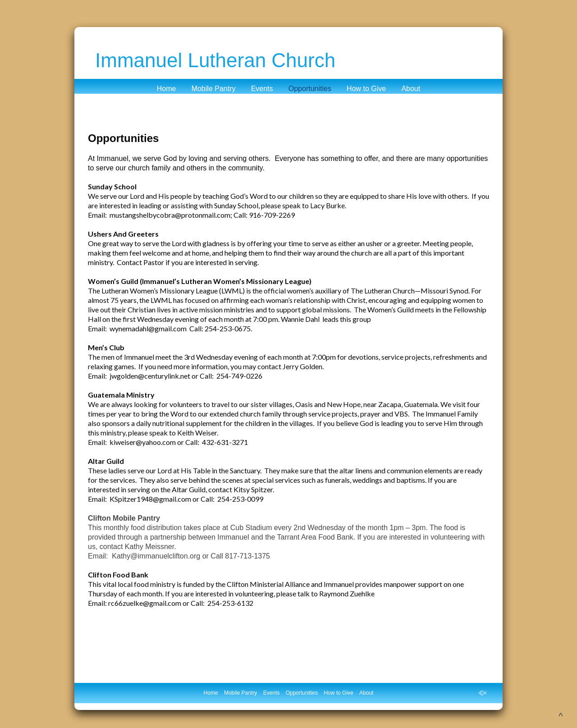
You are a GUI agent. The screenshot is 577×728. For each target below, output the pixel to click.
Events (262, 89)
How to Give (366, 89)
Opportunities (310, 89)
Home (167, 89)
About (411, 89)
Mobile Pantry (214, 89)
